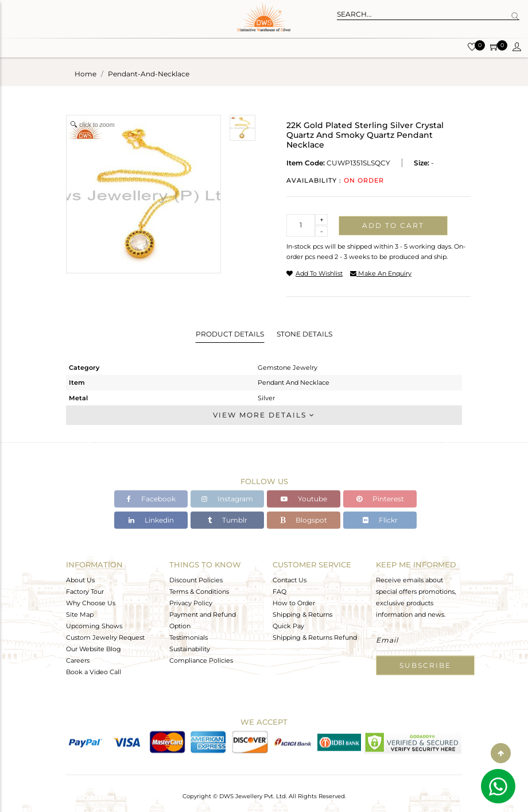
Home (86, 74)
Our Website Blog (94, 648)
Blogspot (304, 520)
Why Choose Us (91, 602)
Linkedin (151, 520)
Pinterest (380, 499)
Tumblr (228, 520)
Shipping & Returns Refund (315, 637)
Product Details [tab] (230, 334)
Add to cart (393, 225)
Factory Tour (85, 591)
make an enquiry (381, 273)
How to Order (294, 602)
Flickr (380, 520)
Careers (78, 660)
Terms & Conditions (199, 591)
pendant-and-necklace (149, 74)
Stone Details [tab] (304, 334)
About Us (80, 579)
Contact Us (290, 579)
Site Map (80, 614)
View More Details (264, 415)
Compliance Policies (201, 660)
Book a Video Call (94, 671)
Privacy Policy (191, 602)
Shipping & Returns (302, 614)
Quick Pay (288, 625)
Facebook (151, 499)
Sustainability (190, 648)
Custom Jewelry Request (105, 637)
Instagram (227, 499)
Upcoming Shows (94, 625)
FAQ (279, 591)
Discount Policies (196, 579)
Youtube (304, 499)
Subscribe (425, 665)
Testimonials (189, 637)
